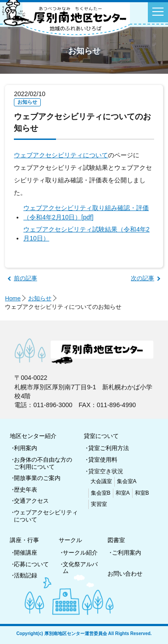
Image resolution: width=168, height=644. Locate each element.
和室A (123, 493)
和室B (142, 493)
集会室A (127, 481)
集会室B (101, 493)
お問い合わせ (125, 574)
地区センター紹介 (33, 436)
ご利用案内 (127, 553)
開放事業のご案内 (37, 478)
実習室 (99, 504)
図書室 (116, 540)
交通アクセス (31, 501)
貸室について (101, 436)
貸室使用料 (103, 460)
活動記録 (26, 575)
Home (13, 298)
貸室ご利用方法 (109, 448)
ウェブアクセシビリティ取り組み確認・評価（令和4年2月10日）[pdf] (86, 212)
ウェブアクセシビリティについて (61, 155)
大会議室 (101, 481)
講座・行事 (24, 540)
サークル (70, 540)
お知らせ (40, 298)
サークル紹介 (80, 553)
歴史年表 (26, 490)
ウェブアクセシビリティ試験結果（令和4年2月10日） (86, 234)
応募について (31, 564)
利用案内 (26, 448)
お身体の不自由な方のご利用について (43, 463)
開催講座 (26, 553)
